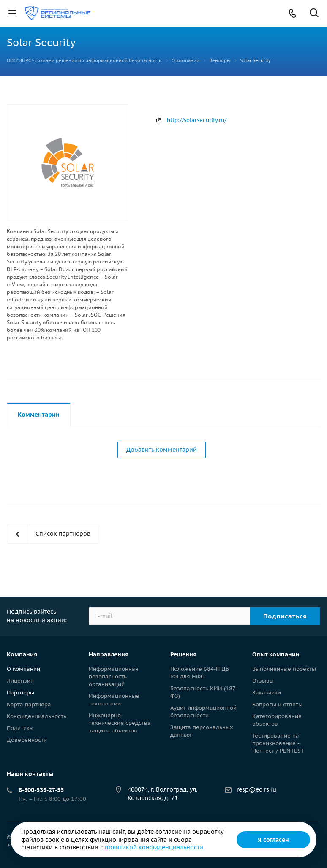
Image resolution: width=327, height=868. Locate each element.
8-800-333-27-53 (41, 790)
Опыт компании (276, 654)
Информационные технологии (114, 700)
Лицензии (20, 681)
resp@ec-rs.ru (256, 789)
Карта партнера (29, 704)
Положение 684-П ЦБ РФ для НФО (200, 673)
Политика (20, 728)
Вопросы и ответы (277, 704)
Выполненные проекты (284, 669)
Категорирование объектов (277, 720)
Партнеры (20, 693)
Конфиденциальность (37, 716)
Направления (109, 654)
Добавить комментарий (162, 450)
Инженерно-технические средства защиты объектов (120, 723)
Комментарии (39, 415)
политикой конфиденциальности (154, 847)
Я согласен (273, 840)
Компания (22, 654)
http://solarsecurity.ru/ (197, 120)
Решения (183, 654)
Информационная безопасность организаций (114, 677)
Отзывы (263, 681)
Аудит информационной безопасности (203, 712)
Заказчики (267, 693)
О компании (23, 669)
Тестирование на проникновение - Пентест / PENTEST (278, 743)
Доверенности (27, 740)
